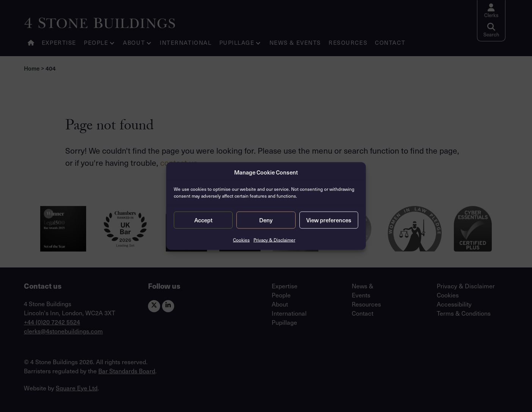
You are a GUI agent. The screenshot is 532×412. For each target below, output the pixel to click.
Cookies (241, 239)
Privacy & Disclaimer (274, 239)
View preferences (329, 220)
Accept (203, 220)
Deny (266, 220)
